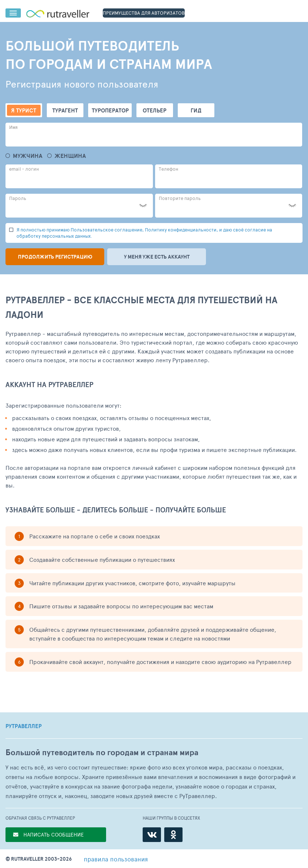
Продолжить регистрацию (55, 257)
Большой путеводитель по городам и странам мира (102, 752)
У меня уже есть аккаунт (157, 257)
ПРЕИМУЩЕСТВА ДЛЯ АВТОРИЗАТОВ (144, 13)
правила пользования (116, 859)
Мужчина (28, 156)
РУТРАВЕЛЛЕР (24, 726)
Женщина (70, 156)
